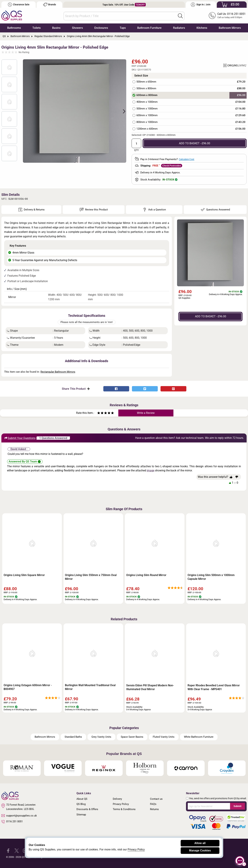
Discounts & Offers (87, 809)
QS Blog (81, 804)
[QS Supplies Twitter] (17, 851)
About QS (82, 799)
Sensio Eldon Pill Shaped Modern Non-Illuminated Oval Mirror (150, 687)
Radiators (179, 28)
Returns (154, 809)
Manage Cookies (200, 851)
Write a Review (146, 413)
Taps (123, 28)
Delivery (117, 799)
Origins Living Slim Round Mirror (146, 575)
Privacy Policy (121, 804)
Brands (50, 5)
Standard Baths (73, 737)
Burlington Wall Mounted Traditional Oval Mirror (90, 687)
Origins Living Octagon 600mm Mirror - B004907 (28, 687)
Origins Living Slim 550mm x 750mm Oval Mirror (91, 577)
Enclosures (101, 28)
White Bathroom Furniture (199, 737)
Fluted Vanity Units (164, 737)
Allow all (200, 843)
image (151, 470)
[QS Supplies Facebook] (8, 851)
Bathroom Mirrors (230, 28)
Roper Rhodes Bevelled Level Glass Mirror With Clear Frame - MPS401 (214, 687)
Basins (56, 28)
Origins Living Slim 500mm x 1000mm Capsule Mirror (211, 577)
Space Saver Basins (132, 737)
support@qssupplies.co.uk (19, 816)
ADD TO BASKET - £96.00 (195, 143)
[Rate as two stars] (100, 413)
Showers (77, 28)
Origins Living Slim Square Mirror (24, 575)
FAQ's (153, 804)
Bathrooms (14, 28)
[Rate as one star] (99, 413)
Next (122, 111)
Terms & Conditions (124, 809)
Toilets (37, 28)
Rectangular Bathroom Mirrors (58, 372)
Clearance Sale (19, 5)
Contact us (156, 799)
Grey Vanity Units (101, 737)
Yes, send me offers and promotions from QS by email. (218, 798)
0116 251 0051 (12, 822)
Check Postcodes (172, 166)
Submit (237, 806)
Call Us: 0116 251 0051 (231, 14)
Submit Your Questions (20, 438)
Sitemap (81, 815)
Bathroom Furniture (149, 28)
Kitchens (202, 28)
